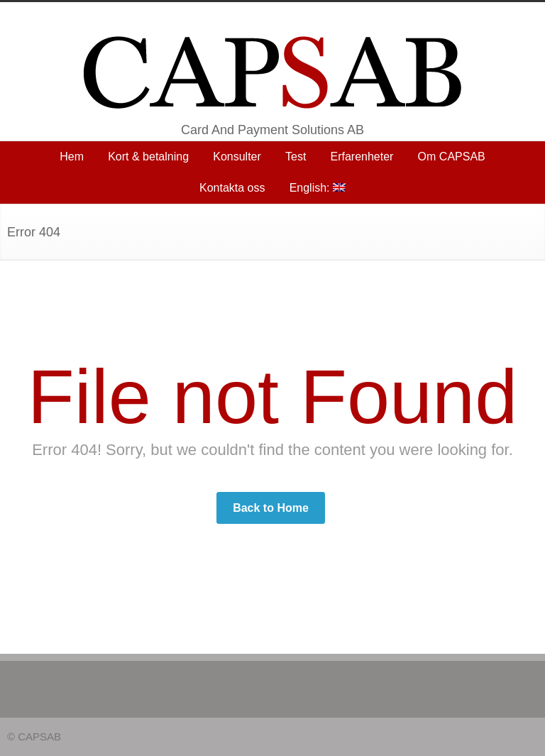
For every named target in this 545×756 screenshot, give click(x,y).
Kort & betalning (148, 157)
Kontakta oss (232, 188)
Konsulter (237, 157)
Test (296, 157)
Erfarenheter (362, 157)
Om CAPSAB (452, 157)
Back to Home (271, 508)
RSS (524, 735)
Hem (72, 157)
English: (318, 188)
